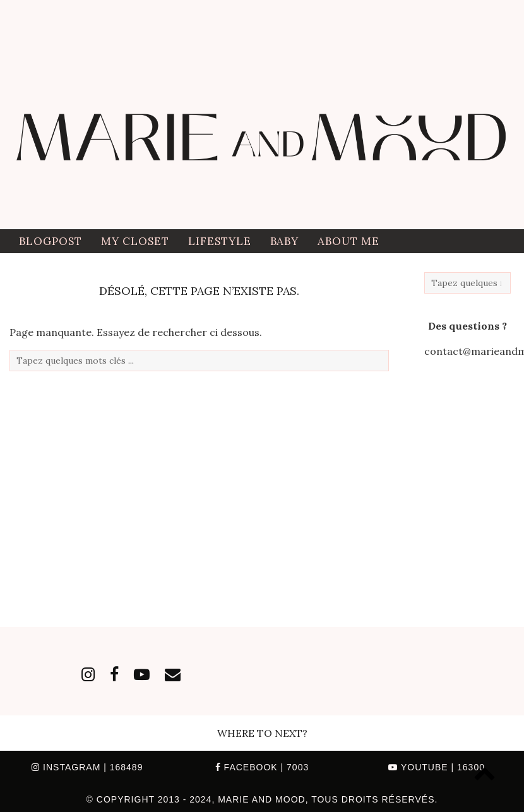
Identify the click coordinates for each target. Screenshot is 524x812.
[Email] (173, 674)
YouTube (437, 767)
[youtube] (142, 674)
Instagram (87, 767)
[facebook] (114, 674)
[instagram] (88, 674)
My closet (135, 241)
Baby (284, 241)
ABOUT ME (348, 241)
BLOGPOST (51, 241)
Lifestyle (220, 241)
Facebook (262, 767)
